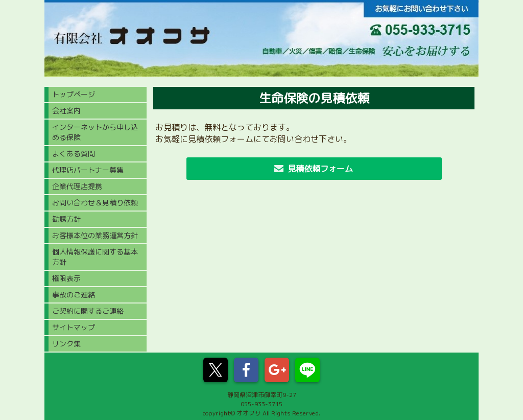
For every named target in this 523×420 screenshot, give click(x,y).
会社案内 (66, 111)
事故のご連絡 (74, 295)
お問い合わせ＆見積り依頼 (95, 203)
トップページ (74, 94)
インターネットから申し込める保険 (95, 132)
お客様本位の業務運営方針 (95, 235)
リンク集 (66, 344)
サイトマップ (74, 327)
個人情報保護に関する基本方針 (95, 257)
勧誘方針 (66, 219)
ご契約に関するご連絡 (88, 311)
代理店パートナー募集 (88, 170)
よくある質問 (74, 154)
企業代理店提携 (77, 186)
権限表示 (66, 278)
